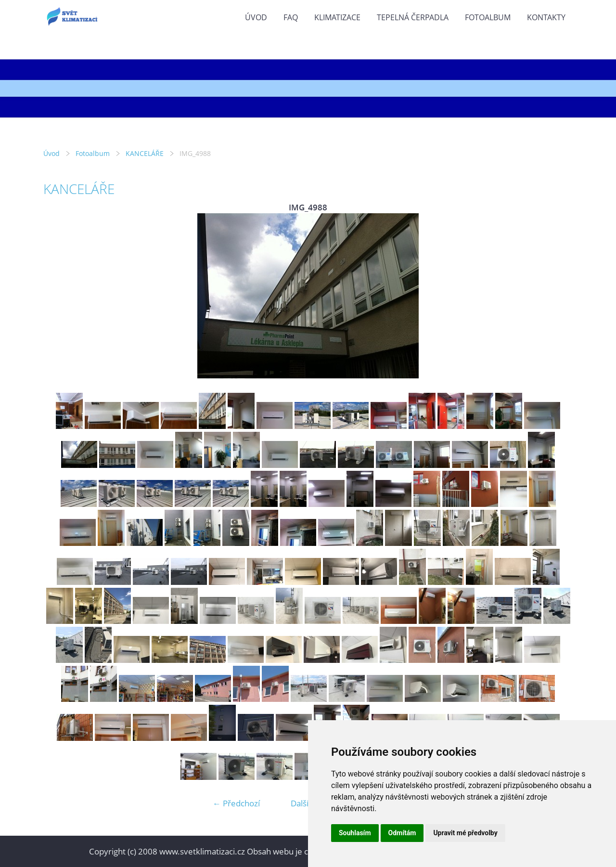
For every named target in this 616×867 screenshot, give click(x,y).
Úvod (256, 17)
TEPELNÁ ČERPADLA (413, 17)
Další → (305, 803)
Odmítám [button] (402, 833)
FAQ (291, 17)
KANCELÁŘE (145, 153)
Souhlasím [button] (355, 833)
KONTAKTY (546, 17)
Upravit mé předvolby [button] (465, 833)
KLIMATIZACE (337, 17)
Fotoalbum (488, 17)
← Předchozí (236, 803)
